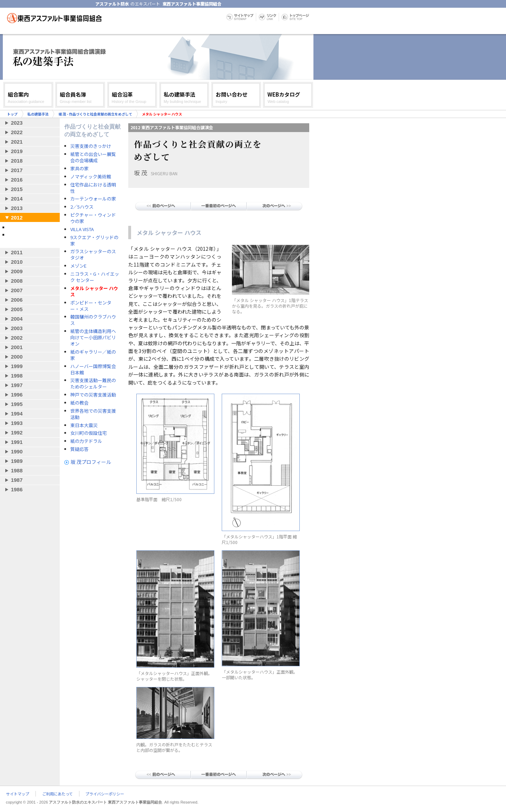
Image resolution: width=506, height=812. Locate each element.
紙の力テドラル (86, 441)
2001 (17, 347)
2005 (17, 309)
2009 (17, 271)
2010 (17, 262)
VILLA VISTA (82, 229)
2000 (17, 357)
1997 (17, 385)
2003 (17, 328)
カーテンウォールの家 (93, 199)
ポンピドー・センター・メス (91, 306)
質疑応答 (79, 449)
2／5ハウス (82, 207)
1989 (17, 461)
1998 (17, 376)
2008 (17, 281)
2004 (17, 319)
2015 (17, 189)
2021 (17, 142)
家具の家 (79, 169)
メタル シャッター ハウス (94, 292)
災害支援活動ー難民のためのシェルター (93, 384)
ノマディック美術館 (91, 177)
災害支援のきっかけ (91, 146)
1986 (17, 489)
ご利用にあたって (57, 794)
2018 (17, 161)
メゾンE (78, 266)
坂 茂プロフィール (91, 462)
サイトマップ (18, 794)
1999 (17, 366)
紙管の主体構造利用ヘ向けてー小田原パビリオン (93, 338)
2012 (17, 218)
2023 (17, 123)
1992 (17, 433)
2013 (17, 208)
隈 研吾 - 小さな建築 (27, 227)
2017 (17, 170)
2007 (17, 290)
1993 (17, 423)
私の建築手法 (38, 114)
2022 (17, 132)
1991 (17, 442)
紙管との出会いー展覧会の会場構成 (93, 157)
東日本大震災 (84, 425)
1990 (17, 451)
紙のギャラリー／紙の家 (93, 355)
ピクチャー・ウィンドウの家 (93, 218)
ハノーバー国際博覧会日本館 (93, 369)
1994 (17, 414)
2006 (17, 300)
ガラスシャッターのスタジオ (93, 255)
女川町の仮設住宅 (89, 433)
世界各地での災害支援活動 (93, 414)
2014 (17, 199)
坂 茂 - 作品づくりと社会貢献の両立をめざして (95, 114)
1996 (17, 395)
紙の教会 (79, 403)
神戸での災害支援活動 (93, 395)
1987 (17, 480)
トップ (12, 114)
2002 (17, 338)
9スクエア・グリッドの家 (94, 241)
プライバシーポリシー (105, 794)
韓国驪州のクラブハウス (93, 320)
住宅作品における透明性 (93, 188)
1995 (17, 404)
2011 (17, 252)
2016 (17, 180)
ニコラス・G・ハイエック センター (95, 277)
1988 (17, 470)
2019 (17, 151)
